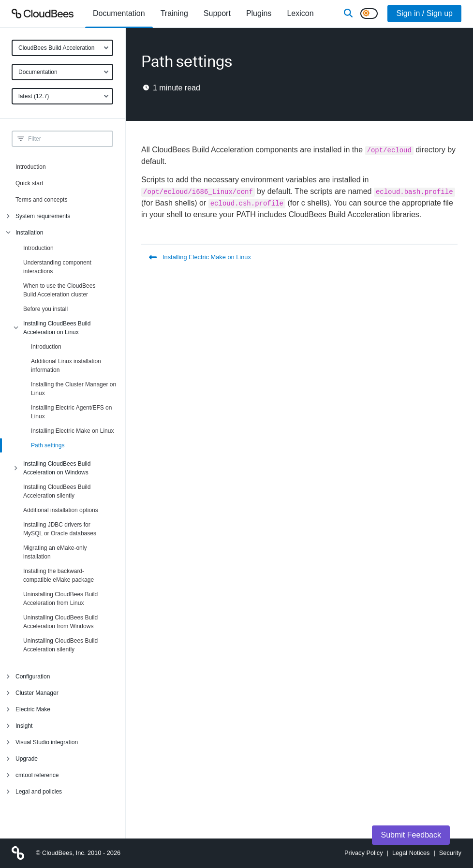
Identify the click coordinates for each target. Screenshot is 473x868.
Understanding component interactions (57, 267)
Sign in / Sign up (424, 13)
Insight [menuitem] (24, 726)
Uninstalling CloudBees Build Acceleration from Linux (60, 599)
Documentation (38, 72)
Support (217, 13)
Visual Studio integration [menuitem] (47, 742)
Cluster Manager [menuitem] (37, 693)
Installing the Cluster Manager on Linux (74, 389)
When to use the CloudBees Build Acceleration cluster (59, 290)
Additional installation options (61, 510)
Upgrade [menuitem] (27, 759)
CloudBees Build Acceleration (56, 48)
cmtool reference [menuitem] (37, 775)
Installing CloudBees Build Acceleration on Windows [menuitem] (57, 468)
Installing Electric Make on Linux (72, 431)
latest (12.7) (34, 96)
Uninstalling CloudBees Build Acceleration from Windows (60, 622)
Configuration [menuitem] (33, 677)
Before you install (45, 309)
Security (450, 853)
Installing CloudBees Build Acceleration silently (57, 491)
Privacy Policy (364, 853)
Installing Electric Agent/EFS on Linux (71, 412)
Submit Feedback (411, 835)
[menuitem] (119, 14)
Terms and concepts (41, 200)
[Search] (348, 14)
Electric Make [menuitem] (33, 709)
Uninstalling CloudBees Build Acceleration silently (60, 645)
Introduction (31, 167)
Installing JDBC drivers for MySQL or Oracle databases (60, 529)
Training (174, 13)
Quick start (29, 183)
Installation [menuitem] (29, 233)
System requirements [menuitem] (43, 216)
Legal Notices (411, 853)
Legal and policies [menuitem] (39, 792)
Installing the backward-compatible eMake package (59, 575)
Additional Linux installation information (66, 366)
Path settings (48, 445)
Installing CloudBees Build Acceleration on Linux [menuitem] (57, 328)
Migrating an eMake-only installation (55, 552)
